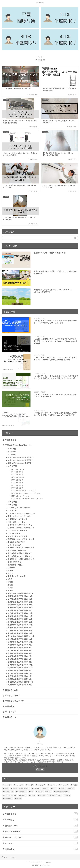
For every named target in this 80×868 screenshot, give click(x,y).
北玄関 (10, 582)
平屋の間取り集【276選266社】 (19, 445)
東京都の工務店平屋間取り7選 (20, 611)
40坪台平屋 (12, 505)
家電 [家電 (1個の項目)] (54, 788)
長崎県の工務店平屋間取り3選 (20, 671)
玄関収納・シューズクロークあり (21, 539)
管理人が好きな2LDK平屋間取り (21, 457)
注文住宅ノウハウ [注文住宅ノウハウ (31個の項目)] (10, 795)
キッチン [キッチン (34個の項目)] (8, 785)
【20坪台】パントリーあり (20, 496)
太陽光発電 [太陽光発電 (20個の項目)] (25, 788)
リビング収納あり (15, 545)
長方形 (10, 571)
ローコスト (12, 511)
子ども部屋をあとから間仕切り (20, 556)
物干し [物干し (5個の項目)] (42, 795)
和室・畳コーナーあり (17, 522)
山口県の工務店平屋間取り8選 (20, 651)
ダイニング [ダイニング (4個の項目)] (19, 785)
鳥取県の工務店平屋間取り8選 (20, 648)
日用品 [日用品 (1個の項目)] (40, 792)
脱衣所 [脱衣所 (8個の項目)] (68, 795)
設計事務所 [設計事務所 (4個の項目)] (8, 799)
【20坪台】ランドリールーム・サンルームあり (27, 499)
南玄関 (10, 591)
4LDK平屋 (12, 455)
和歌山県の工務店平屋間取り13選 (21, 636)
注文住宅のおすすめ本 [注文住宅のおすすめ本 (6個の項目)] (62, 792)
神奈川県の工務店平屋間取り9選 (21, 593)
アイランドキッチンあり (17, 536)
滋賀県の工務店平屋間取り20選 (20, 633)
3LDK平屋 (12, 452)
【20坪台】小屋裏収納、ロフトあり (23, 491)
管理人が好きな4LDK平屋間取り (21, 463)
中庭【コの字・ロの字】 (17, 576)
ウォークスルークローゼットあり (21, 528)
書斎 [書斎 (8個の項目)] (49, 792)
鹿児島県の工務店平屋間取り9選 (21, 682)
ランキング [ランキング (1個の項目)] (41, 785)
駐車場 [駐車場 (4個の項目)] (19, 799)
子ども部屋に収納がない (17, 551)
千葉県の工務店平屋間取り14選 (20, 596)
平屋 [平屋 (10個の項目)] (71, 788)
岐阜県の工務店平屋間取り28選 (20, 622)
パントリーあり (14, 533)
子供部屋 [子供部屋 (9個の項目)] (37, 788)
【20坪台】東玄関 (17, 483)
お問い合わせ (11, 717)
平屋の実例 (10, 706)
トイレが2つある (14, 562)
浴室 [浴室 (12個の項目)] (33, 795)
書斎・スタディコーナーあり (19, 516)
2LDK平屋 (12, 449)
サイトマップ (11, 712)
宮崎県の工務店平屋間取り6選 (20, 679)
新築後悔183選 (11, 690)
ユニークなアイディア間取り (19, 508)
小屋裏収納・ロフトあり (17, 519)
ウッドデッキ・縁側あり (17, 531)
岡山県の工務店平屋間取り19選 (20, 639)
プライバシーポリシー (35, 862)
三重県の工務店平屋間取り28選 (20, 619)
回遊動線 (11, 568)
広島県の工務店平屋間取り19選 (20, 642)
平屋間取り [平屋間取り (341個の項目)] (9, 792)
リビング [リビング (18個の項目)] (53, 785)
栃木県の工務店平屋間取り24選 (20, 608)
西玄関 (10, 588)
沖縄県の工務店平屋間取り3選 (20, 685)
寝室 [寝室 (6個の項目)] (63, 788)
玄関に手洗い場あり (16, 565)
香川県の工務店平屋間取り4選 (20, 653)
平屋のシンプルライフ (14, 701)
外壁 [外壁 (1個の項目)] (15, 788)
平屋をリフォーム (13, 696)
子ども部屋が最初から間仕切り (20, 553)
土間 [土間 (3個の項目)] (6, 788)
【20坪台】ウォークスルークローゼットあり (26, 493)
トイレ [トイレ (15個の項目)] (30, 785)
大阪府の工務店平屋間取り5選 (20, 628)
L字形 (10, 579)
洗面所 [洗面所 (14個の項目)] (23, 795)
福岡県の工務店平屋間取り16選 (20, 665)
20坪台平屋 (12, 466)
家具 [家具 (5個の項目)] (46, 788)
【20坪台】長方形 (17, 472)
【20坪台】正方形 (17, 475)
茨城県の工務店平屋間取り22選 (20, 605)
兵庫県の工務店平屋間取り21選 (20, 631)
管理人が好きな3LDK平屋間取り (21, 460)
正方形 (10, 573)
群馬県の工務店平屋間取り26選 (20, 602)
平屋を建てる (11, 440)
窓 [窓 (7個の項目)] (59, 795)
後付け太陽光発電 (41, 831)
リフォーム (41, 843)
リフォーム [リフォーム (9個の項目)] (65, 785)
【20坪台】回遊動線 (18, 477)
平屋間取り (41, 819)
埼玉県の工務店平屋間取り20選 (20, 599)
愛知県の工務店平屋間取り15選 (20, 625)
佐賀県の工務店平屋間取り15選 (20, 668)
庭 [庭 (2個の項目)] (32, 792)
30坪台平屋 (12, 502)
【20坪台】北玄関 (17, 488)
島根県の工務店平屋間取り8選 (20, 645)
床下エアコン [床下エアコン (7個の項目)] (22, 792)
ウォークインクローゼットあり (20, 525)
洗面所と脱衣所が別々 (17, 542)
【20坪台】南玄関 (17, 480)
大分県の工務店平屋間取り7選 (20, 676)
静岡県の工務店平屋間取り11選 (20, 613)
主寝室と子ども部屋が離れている (21, 559)
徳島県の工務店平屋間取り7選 (20, 656)
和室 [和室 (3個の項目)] (75, 785)
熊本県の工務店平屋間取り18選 (20, 673)
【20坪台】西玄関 (17, 485)
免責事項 (48, 862)
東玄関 (10, 585)
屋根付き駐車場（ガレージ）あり (21, 548)
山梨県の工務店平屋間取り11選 (20, 616)
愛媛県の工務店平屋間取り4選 (20, 662)
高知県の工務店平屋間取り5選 (20, 659)
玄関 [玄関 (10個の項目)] (51, 795)
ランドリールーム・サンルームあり (22, 513)
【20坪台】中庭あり (18, 469)
